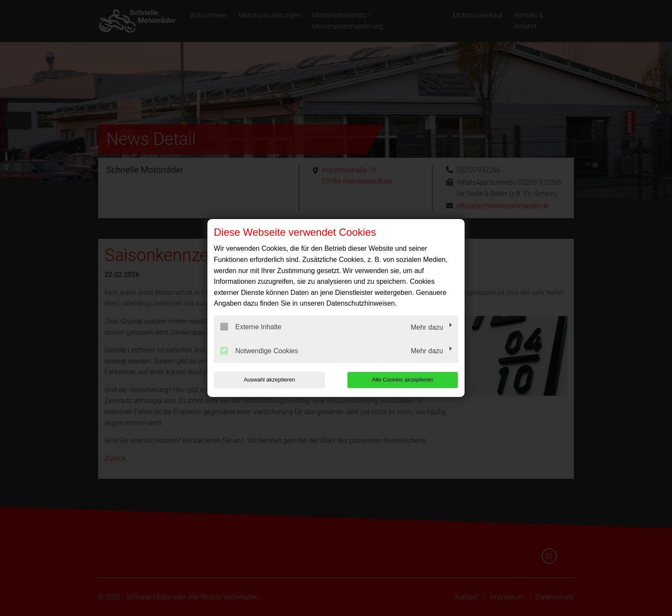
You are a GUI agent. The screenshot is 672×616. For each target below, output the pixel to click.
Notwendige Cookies (259, 351)
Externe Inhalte (251, 327)
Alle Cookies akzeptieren (403, 380)
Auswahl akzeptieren (269, 380)
